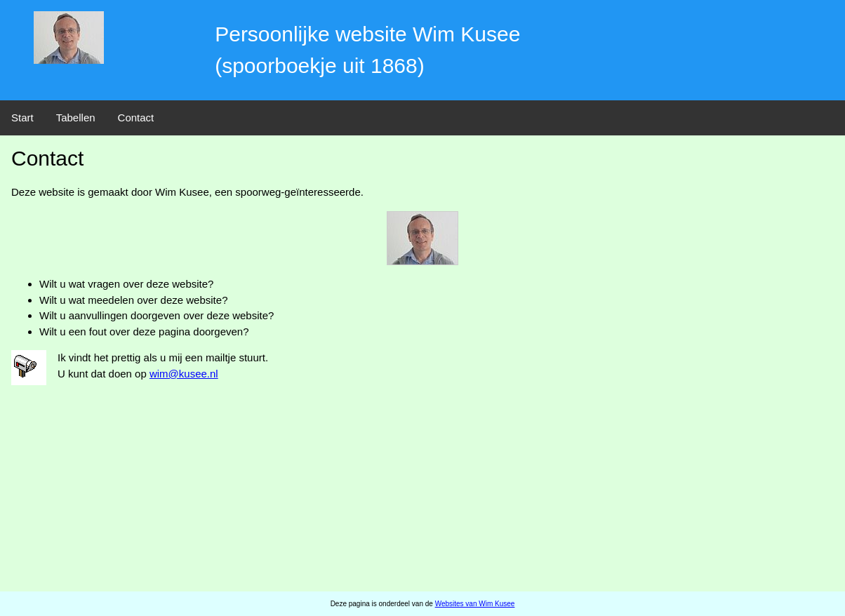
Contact (136, 118)
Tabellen (76, 118)
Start (22, 118)
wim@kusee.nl (184, 374)
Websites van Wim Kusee (475, 604)
